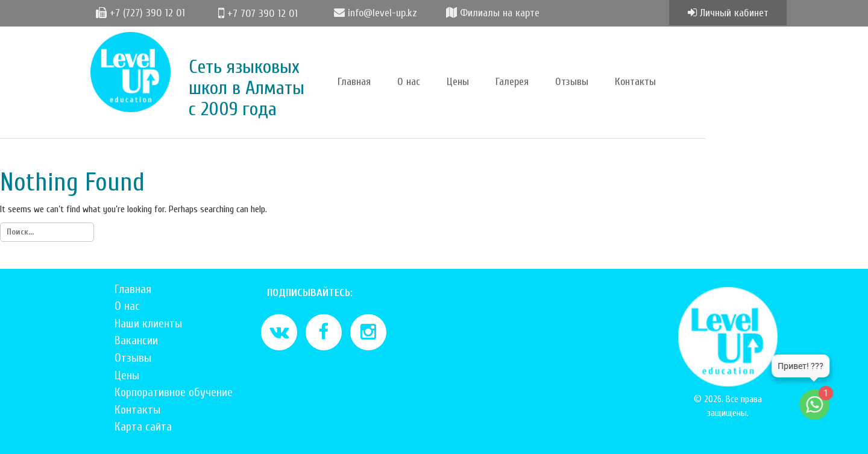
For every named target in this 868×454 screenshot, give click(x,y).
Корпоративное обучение (174, 392)
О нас (409, 82)
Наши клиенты (148, 323)
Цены (458, 82)
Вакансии (136, 340)
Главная (354, 82)
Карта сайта (143, 427)
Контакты (635, 82)
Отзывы (572, 82)
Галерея (512, 82)
